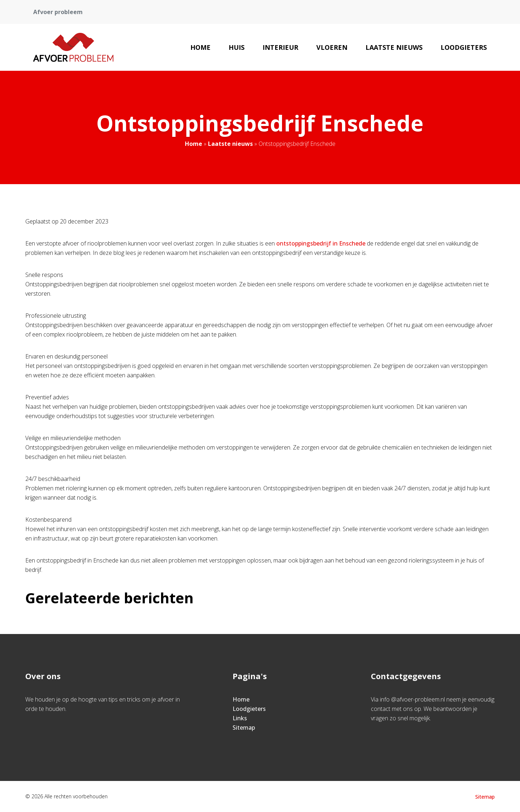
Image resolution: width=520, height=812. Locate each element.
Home (200, 47)
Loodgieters (464, 47)
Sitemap (244, 728)
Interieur (280, 47)
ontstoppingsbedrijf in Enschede (321, 243)
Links (240, 718)
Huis (237, 47)
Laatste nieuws (394, 47)
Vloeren (332, 47)
